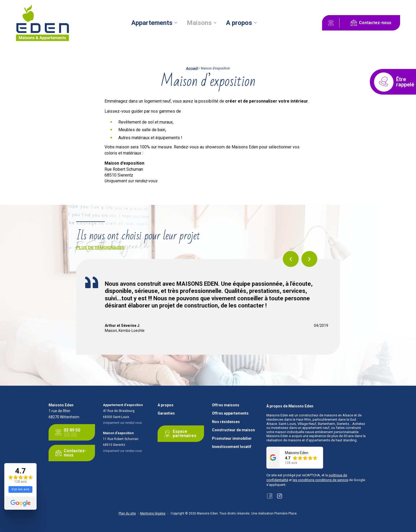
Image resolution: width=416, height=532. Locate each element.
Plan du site (127, 513)
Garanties (166, 413)
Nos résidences (226, 422)
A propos (239, 23)
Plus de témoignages (100, 248)
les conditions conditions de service (320, 480)
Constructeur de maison (233, 430)
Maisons (199, 23)
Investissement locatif (232, 447)
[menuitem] (154, 23)
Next (309, 259)
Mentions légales (153, 513)
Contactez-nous (370, 23)
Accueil (192, 68)
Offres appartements (230, 413)
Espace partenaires (179, 434)
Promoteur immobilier (232, 439)
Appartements (152, 23)
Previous (291, 259)
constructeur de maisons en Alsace (326, 415)
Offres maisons (226, 405)
